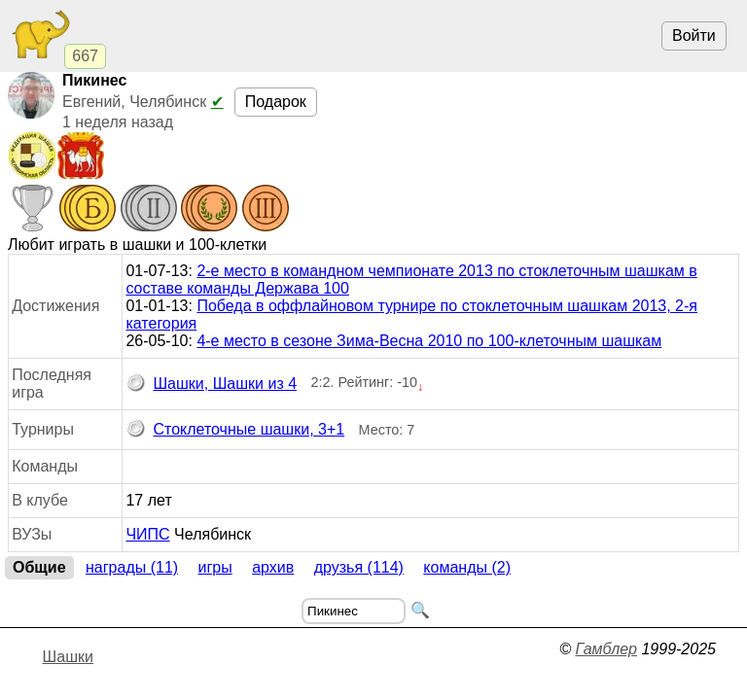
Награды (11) (132, 567)
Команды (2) (467, 567)
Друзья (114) (359, 567)
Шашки (68, 657)
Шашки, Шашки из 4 (211, 384)
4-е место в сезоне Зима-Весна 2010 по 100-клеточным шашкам (429, 341)
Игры (215, 567)
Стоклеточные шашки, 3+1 (235, 430)
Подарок (276, 102)
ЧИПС (147, 534)
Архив (273, 567)
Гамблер (606, 649)
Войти (694, 35)
